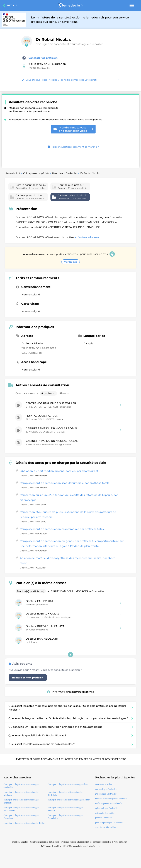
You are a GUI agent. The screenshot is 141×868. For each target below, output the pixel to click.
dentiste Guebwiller (104, 784)
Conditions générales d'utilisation (45, 842)
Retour (12, 5)
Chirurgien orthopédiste (36, 173)
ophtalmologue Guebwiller (107, 808)
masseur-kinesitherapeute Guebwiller (111, 799)
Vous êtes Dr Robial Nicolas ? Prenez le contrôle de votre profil (60, 80)
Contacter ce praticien (40, 58)
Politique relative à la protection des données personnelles (86, 842)
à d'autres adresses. (87, 237)
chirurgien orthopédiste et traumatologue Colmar (69, 800)
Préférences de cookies (51, 846)
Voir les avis (71, 262)
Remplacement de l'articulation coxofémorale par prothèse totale (62, 529)
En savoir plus (67, 22)
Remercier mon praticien (28, 678)
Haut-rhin (58, 173)
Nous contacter (120, 842)
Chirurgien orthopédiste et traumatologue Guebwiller (69, 44)
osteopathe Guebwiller (105, 813)
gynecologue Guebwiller (106, 794)
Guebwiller (72, 173)
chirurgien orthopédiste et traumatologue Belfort (24, 823)
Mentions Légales (20, 842)
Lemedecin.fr (13, 173)
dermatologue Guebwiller (106, 789)
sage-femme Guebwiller (106, 827)
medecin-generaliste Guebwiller (109, 803)
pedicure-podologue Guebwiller (109, 822)
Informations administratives (70, 692)
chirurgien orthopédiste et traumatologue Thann (68, 784)
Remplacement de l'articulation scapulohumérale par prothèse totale (65, 483)
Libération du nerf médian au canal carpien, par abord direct (59, 471)
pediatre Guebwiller (104, 818)
